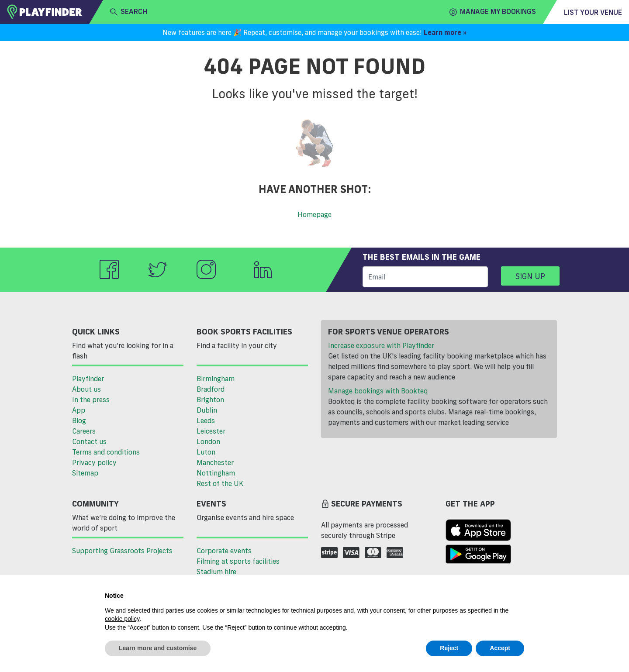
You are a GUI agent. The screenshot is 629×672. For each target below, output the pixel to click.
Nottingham (216, 473)
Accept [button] (500, 648)
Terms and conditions (106, 452)
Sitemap (85, 473)
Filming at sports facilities (238, 561)
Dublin (207, 410)
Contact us (89, 441)
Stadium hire (216, 572)
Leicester (211, 431)
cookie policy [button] (122, 619)
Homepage (314, 214)
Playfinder (88, 379)
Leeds (206, 420)
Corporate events (224, 551)
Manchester (215, 462)
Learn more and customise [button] (158, 648)
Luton (206, 452)
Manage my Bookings (493, 12)
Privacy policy (94, 462)
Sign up (530, 276)
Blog (79, 420)
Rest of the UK (220, 483)
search (129, 12)
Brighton (210, 400)
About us (86, 389)
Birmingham (216, 379)
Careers (84, 431)
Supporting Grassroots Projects (122, 551)
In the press (91, 400)
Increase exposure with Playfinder (381, 345)
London (208, 441)
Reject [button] (449, 648)
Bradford (211, 389)
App (79, 410)
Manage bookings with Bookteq (378, 391)
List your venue (593, 12)
